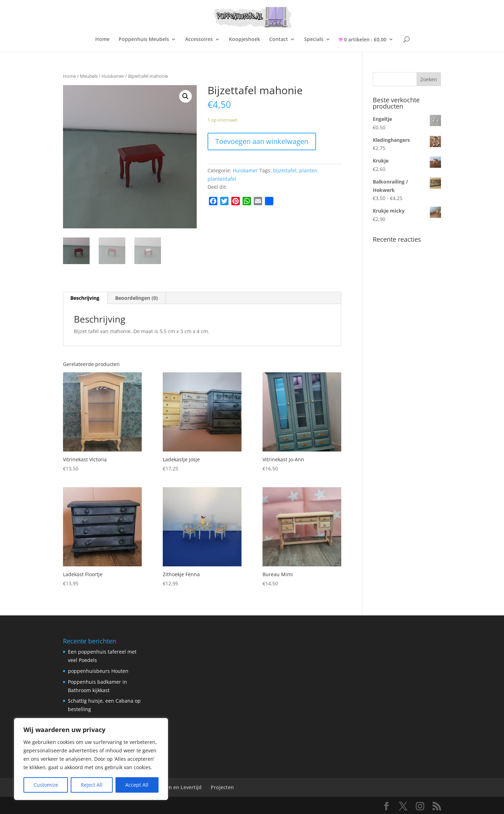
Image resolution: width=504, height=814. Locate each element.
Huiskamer (113, 76)
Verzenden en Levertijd (174, 787)
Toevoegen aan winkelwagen (262, 141)
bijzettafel (285, 170)
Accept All (137, 785)
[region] (91, 759)
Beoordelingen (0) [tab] (136, 298)
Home (102, 40)
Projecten (222, 787)
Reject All (92, 785)
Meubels (89, 76)
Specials (314, 40)
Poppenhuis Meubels (144, 40)
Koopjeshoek (244, 40)
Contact (279, 40)
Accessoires (199, 40)
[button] (185, 96)
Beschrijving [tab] (85, 298)
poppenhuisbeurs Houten (98, 671)
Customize (46, 785)
